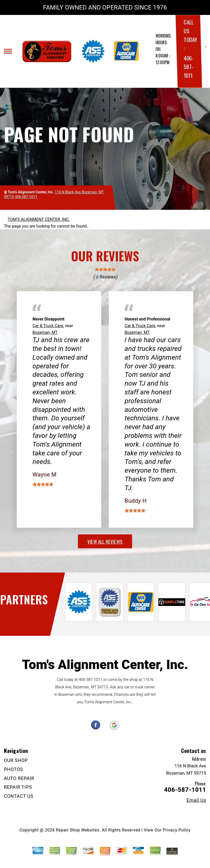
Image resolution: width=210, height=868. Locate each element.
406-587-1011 (188, 67)
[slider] (105, 269)
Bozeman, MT (45, 332)
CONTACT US (19, 796)
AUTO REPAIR (19, 778)
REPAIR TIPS (18, 787)
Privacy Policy (177, 830)
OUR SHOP (16, 760)
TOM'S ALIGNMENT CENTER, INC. (39, 219)
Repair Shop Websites (78, 830)
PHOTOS (13, 769)
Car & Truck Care (48, 326)
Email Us (196, 800)
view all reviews (105, 541)
